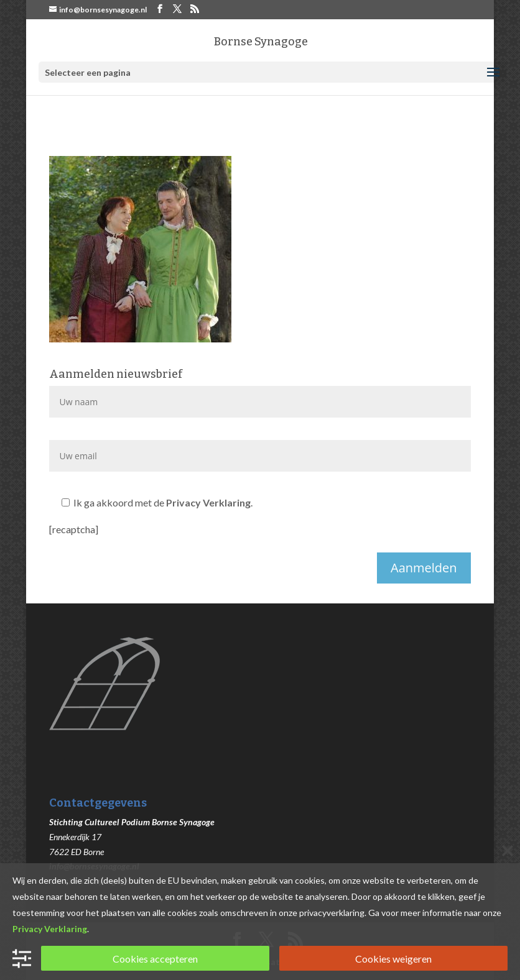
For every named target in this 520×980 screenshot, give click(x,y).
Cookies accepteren (155, 959)
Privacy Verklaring (208, 502)
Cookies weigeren (393, 959)
